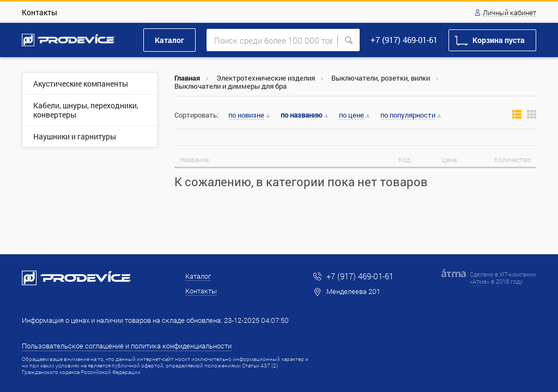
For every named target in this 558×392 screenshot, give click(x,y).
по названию (302, 115)
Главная (187, 78)
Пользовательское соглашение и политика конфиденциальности (127, 346)
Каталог (169, 40)
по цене (351, 115)
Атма (480, 281)
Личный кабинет (510, 13)
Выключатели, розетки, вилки (381, 78)
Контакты (40, 12)
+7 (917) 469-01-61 (404, 40)
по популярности (408, 115)
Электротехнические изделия (266, 78)
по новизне (246, 115)
